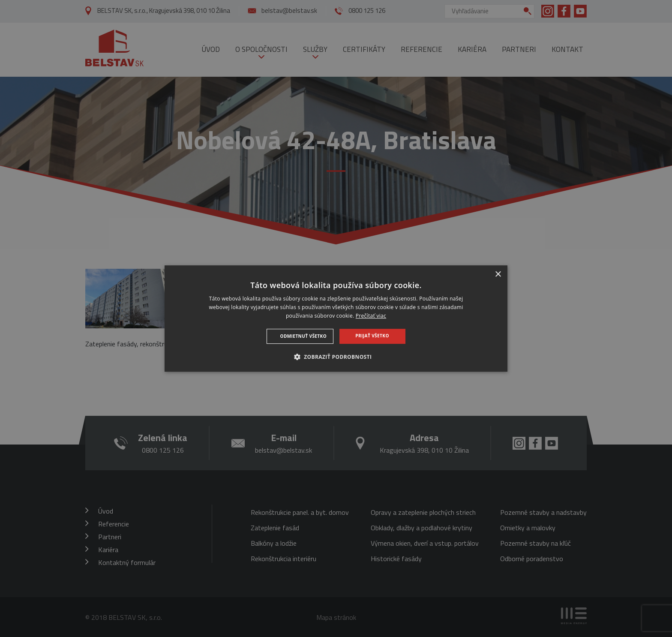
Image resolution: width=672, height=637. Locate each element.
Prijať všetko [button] (372, 336)
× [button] (498, 275)
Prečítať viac (371, 316)
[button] (336, 357)
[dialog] (336, 318)
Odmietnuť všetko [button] (303, 336)
